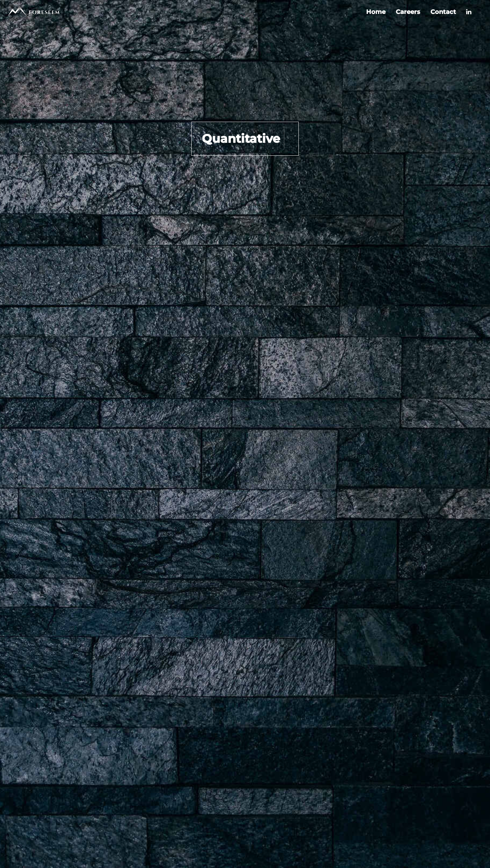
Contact (443, 12)
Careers (408, 12)
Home (376, 12)
